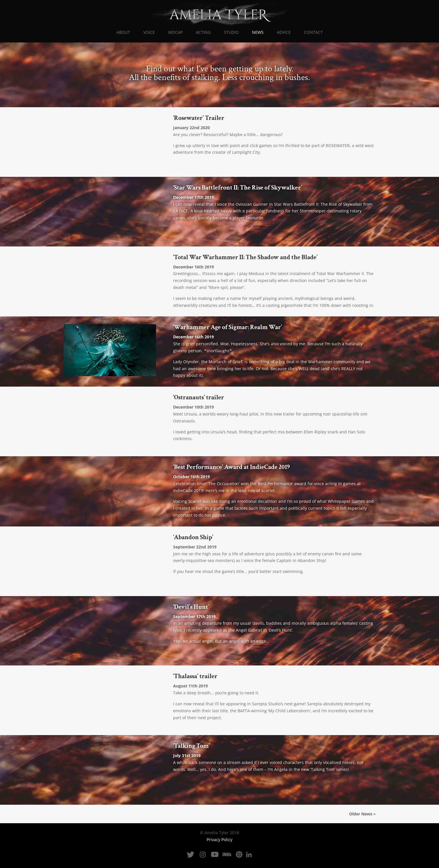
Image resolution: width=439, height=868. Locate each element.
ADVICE (284, 33)
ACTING (203, 33)
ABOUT (123, 33)
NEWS (258, 33)
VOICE (149, 33)
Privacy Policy (220, 840)
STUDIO (231, 33)
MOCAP (175, 33)
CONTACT (313, 33)
